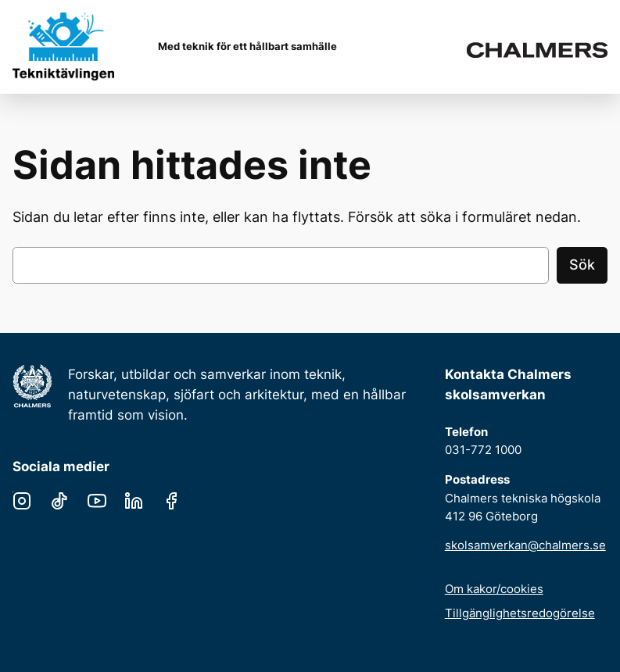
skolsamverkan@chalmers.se (525, 545)
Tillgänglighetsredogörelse (520, 613)
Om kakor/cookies (494, 589)
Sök (582, 265)
